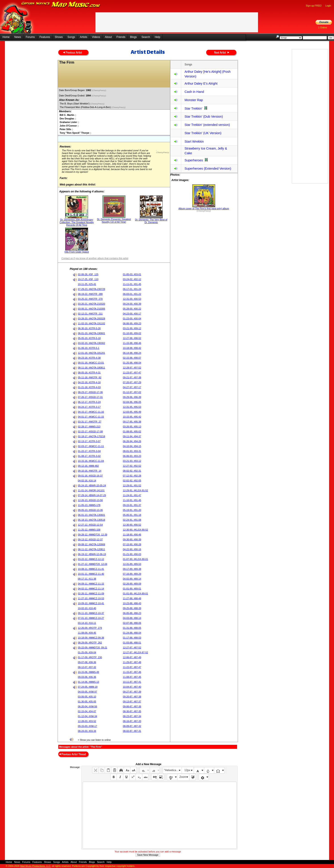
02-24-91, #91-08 (132, 520)
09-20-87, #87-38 (132, 697)
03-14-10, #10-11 (87, 623)
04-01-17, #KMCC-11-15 (91, 417)
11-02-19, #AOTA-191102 (92, 323)
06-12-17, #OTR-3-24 (89, 402)
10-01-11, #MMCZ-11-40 (91, 574)
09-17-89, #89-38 (132, 569)
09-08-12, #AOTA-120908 (92, 544)
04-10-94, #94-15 (132, 446)
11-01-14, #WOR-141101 (91, 490)
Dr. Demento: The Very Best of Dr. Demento (151, 221)
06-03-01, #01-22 (132, 294)
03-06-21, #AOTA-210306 (92, 309)
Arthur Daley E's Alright (201, 83)
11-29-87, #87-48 (132, 662)
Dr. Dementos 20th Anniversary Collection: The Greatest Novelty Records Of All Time (77, 222)
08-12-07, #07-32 (87, 667)
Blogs (133, 37)
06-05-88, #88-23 (132, 613)
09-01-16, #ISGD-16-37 (90, 476)
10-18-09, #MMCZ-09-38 (91, 638)
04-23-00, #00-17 (132, 314)
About (108, 37)
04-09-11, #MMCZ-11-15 (91, 584)
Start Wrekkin (194, 142)
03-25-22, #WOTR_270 (90, 299)
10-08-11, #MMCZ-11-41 (91, 569)
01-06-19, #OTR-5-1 (89, 348)
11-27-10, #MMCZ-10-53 (91, 598)
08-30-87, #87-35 (132, 711)
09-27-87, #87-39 (132, 692)
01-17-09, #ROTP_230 (90, 657)
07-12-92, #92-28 (132, 476)
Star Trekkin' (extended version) (207, 125)
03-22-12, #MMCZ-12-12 (91, 559)
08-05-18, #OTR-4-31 (89, 373)
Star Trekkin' (193, 108)
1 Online (323, 27)
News (18, 37)
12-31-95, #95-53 (132, 407)
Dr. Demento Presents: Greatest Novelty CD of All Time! (114, 221)
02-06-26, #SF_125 (88, 274)
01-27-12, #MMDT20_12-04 (93, 564)
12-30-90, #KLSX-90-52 (135, 530)
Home (6, 37)
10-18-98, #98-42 (132, 348)
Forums (30, 37)
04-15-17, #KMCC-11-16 (91, 412)
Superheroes (194, 160)
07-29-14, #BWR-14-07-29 (92, 495)
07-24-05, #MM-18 (88, 687)
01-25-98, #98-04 (132, 363)
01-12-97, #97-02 (132, 392)
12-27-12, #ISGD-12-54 (90, 525)
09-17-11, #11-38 (87, 579)
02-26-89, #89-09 (132, 584)
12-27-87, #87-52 (132, 647)
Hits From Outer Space (77, 252)
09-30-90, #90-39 (132, 539)
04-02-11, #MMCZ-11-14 (91, 589)
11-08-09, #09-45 (87, 633)
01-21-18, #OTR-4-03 (89, 387)
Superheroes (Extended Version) (208, 169)
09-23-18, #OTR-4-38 (89, 358)
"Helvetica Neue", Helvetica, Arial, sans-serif (173, 770)
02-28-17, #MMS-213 (89, 427)
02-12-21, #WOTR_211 (90, 314)
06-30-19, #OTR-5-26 (89, 328)
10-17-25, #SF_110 (88, 279)
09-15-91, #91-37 (132, 505)
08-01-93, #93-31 (132, 451)
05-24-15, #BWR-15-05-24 (92, 485)
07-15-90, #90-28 (132, 544)
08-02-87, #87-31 (132, 731)
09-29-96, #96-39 (132, 397)
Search (146, 37)
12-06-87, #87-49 (132, 657)
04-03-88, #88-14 (132, 618)
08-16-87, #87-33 (132, 721)
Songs (71, 37)
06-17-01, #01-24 (132, 289)
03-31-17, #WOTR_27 (90, 422)
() (75, 115)
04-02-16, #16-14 (87, 481)
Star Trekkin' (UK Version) (203, 133)
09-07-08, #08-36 (87, 662)
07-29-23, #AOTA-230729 (92, 289)
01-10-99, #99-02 (132, 333)
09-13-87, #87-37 (132, 701)
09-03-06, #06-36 (87, 677)
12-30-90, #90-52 (132, 525)
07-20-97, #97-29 (132, 382)
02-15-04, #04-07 (87, 711)
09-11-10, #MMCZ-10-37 (91, 613)
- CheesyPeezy (163, 151)
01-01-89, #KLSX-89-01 (135, 593)
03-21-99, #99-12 (132, 328)
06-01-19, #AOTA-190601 (92, 333)
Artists (83, 37)
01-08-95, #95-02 (132, 431)
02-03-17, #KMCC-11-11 (91, 446)
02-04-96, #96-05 (132, 402)
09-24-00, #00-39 (132, 304)
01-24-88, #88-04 (132, 633)
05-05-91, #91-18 (132, 515)
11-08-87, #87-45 (132, 677)
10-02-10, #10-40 (87, 608)
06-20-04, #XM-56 (88, 706)
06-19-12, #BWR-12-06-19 (92, 554)
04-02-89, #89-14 (132, 579)
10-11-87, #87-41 (132, 682)
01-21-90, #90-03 (132, 554)
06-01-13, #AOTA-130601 (92, 515)
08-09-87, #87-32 (132, 726)
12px (187, 770)
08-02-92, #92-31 (132, 471)
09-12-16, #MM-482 (88, 466)
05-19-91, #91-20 (132, 510)
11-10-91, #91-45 (132, 500)
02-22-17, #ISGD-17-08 (90, 431)
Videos (96, 37)
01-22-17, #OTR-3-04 (89, 451)
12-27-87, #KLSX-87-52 (135, 652)
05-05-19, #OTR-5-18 (89, 338)
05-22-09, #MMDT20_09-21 (93, 647)
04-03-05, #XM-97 (88, 692)
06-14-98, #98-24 (132, 353)
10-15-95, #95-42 (132, 417)
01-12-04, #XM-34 (88, 716)
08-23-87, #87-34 (132, 716)
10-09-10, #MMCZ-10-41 (91, 603)
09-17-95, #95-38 (132, 422)
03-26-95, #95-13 (132, 427)
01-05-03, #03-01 (132, 274)
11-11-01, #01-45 (132, 284)
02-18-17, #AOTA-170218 (92, 436)
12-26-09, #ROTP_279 (90, 628)
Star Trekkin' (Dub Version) (204, 117)
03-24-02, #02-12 (132, 279)
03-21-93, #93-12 (132, 461)
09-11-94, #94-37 (132, 436)
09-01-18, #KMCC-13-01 (91, 363)
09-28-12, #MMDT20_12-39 (93, 535)
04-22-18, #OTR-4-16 (89, 382)
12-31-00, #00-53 (132, 299)
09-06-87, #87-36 (132, 706)
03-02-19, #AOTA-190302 (92, 343)
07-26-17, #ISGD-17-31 (90, 397)
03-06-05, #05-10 (87, 697)
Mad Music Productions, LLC (35, 866)
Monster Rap (194, 100)
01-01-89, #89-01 (132, 589)
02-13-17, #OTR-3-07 (89, 441)
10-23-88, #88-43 (132, 603)
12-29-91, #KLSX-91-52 (135, 490)
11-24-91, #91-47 (132, 495)
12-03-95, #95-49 (132, 412)
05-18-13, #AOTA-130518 (92, 520)
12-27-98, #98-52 (132, 338)
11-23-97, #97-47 (132, 373)
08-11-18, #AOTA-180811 (92, 368)
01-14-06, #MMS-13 (89, 682)
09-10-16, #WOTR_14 (90, 471)
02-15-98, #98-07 (132, 358)
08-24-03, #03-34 (87, 731)
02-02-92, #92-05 (132, 481)
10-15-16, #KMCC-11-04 (91, 461)
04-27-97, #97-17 (132, 387)
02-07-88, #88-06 (132, 623)
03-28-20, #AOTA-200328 (92, 318)
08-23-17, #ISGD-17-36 (90, 392)
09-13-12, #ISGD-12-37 (90, 539)
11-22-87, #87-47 (132, 667)
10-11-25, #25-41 (87, 284)
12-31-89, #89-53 (132, 564)
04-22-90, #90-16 (132, 549)
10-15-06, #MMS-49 (89, 672)
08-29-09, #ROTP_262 (90, 643)
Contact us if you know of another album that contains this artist (95, 258)
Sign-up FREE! (314, 6)
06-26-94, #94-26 (132, 441)
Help (157, 37)
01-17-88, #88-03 (132, 638)
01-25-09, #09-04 (87, 652)
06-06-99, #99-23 (132, 323)
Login (328, 6)
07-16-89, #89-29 (132, 574)
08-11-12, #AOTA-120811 (92, 549)
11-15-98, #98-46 (132, 343)
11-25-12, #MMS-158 (89, 530)
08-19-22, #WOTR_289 (90, 294)
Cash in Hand (194, 92)
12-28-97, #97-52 (132, 368)
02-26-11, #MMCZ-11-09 (91, 593)
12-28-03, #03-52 (87, 721)
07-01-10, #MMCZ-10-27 (91, 618)
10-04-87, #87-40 (132, 687)
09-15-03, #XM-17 (88, 726)
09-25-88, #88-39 (132, 608)
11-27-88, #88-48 (132, 598)
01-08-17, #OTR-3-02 (89, 456)
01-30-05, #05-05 (87, 701)
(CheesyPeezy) (99, 90)
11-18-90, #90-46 (132, 535)
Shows (59, 37)
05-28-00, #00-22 (132, 309)
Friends (121, 37)
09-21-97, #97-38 (132, 377)
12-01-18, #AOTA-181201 (92, 353)
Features (45, 37)
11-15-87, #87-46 (132, 672)
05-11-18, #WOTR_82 (90, 377)
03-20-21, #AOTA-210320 (92, 304)
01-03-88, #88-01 (132, 643)
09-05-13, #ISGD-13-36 (90, 510)
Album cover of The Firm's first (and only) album (204, 208)
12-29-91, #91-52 (132, 485)
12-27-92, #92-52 (132, 466)
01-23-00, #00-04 (132, 318)
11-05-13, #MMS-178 (89, 505)
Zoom (183, 777)
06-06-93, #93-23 (132, 456)
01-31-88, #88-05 (132, 628)
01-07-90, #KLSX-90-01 (135, 559)
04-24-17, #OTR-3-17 (89, 407)
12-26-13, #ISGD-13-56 (90, 500)
